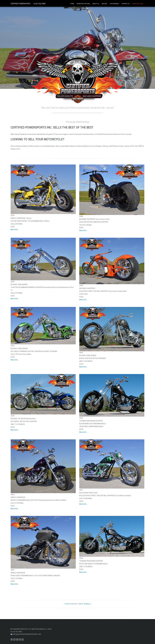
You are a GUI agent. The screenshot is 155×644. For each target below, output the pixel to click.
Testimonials (114, 4)
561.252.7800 (40, 4)
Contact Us (126, 4)
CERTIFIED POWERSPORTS (21, 4)
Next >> (89, 604)
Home (72, 4)
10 (85, 604)
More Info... (15, 229)
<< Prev (66, 604)
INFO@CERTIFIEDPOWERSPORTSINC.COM (27, 634)
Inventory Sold (138, 4)
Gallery (104, 4)
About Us (96, 4)
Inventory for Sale (83, 4)
